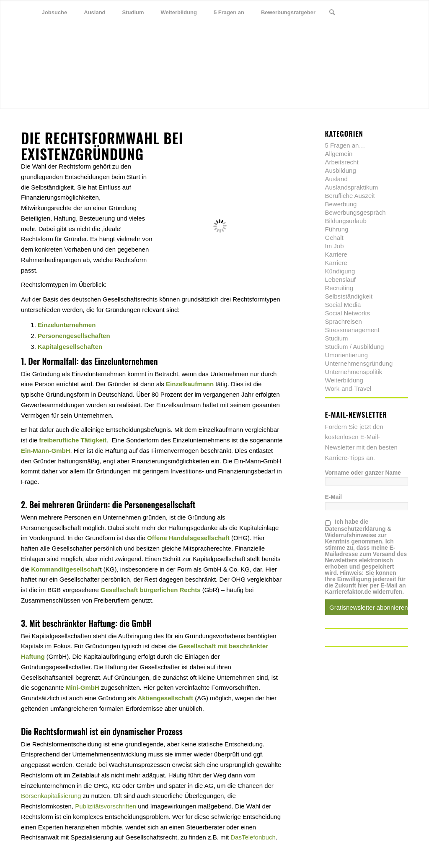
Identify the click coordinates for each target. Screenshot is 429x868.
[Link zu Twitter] (364, 12)
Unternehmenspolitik (354, 372)
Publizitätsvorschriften (106, 806)
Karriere (336, 254)
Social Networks (348, 313)
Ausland (336, 179)
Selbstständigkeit (349, 296)
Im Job (335, 246)
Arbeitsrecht (342, 162)
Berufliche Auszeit (350, 196)
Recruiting (339, 288)
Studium (337, 338)
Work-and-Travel (348, 389)
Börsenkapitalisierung (51, 796)
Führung (337, 229)
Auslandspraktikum (352, 187)
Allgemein (339, 154)
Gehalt (334, 238)
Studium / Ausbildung (355, 347)
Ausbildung (341, 170)
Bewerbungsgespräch (355, 212)
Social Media (343, 305)
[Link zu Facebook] (377, 12)
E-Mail (334, 497)
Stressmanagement (352, 330)
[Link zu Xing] (389, 12)
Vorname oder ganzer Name (363, 473)
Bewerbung (341, 204)
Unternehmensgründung (359, 363)
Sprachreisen (344, 321)
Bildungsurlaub (346, 221)
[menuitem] (55, 13)
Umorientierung (347, 355)
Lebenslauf (340, 279)
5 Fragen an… (345, 145)
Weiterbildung (344, 380)
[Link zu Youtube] (402, 12)
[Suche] (332, 13)
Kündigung (340, 271)
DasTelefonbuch (253, 837)
